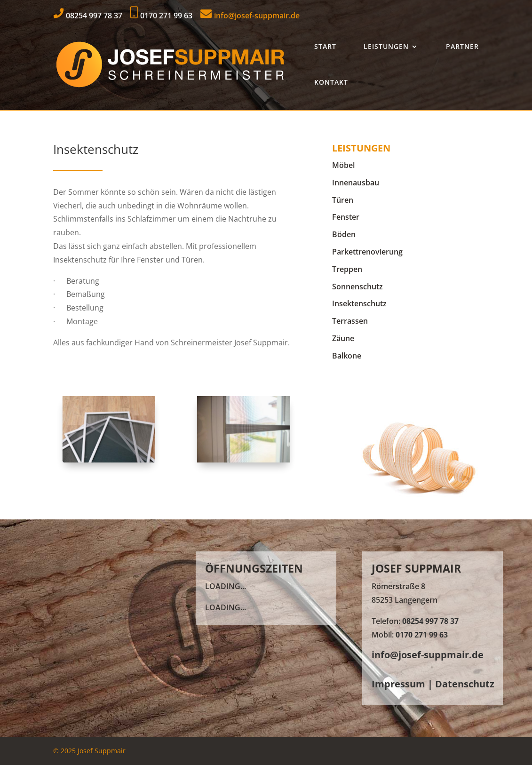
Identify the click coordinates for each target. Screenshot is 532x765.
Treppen (347, 269)
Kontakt (331, 82)
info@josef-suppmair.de (250, 16)
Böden (344, 234)
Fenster (346, 217)
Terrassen (350, 321)
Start (325, 46)
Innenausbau (356, 183)
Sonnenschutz (357, 287)
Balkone (347, 356)
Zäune (343, 338)
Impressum (398, 684)
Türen (343, 200)
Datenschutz (465, 684)
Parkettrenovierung (367, 252)
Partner (462, 46)
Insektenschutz (359, 303)
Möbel (343, 165)
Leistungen (386, 46)
